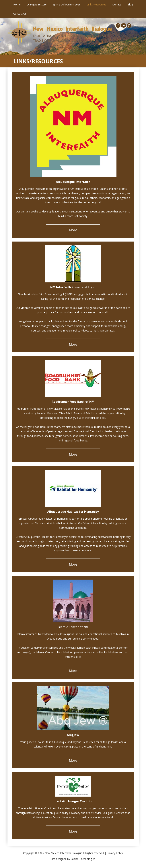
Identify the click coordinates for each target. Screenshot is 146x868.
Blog (130, 4)
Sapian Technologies (83, 859)
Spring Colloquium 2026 (67, 4)
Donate (117, 4)
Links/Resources (96, 4)
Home (17, 4)
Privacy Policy (115, 853)
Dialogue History (37, 4)
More (73, 230)
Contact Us (20, 14)
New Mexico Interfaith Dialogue (72, 29)
